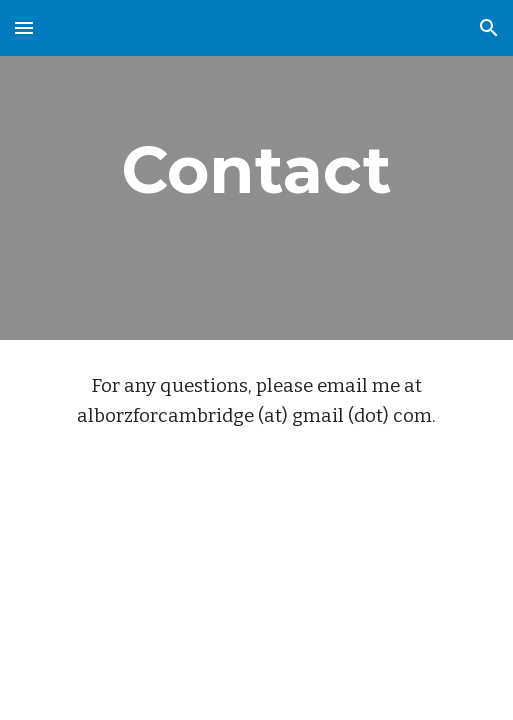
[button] (24, 27)
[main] (257, 169)
